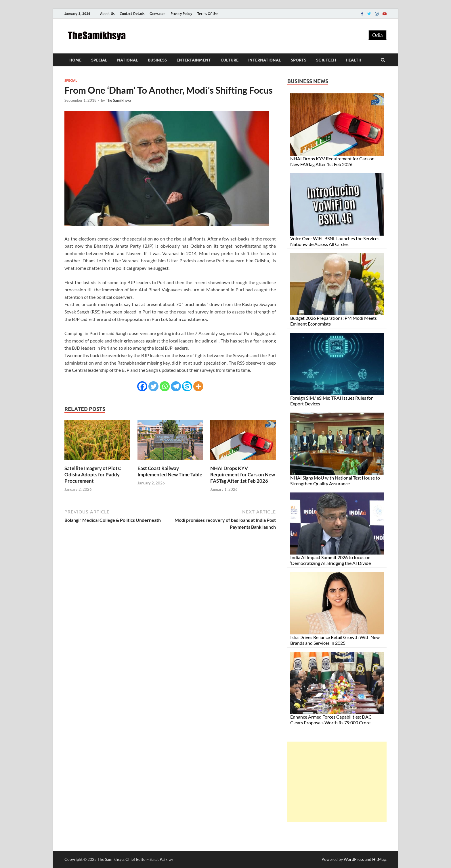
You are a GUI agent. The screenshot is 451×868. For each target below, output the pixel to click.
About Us (107, 14)
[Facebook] (142, 386)
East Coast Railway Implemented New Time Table (170, 471)
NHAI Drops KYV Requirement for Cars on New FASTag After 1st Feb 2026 (243, 475)
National (128, 60)
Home (75, 60)
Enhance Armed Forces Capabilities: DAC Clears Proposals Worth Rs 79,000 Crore (331, 720)
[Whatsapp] (165, 386)
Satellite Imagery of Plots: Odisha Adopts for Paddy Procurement (93, 475)
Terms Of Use (208, 14)
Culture (230, 60)
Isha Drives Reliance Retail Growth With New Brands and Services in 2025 (335, 640)
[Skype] (187, 386)
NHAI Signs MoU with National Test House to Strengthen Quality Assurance (335, 481)
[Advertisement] (337, 782)
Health (353, 60)
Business (157, 60)
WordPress (354, 859)
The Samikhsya (119, 100)
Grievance (157, 14)
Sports (299, 60)
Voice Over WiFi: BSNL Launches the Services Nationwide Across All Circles (335, 241)
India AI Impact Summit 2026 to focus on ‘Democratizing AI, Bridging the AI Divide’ (331, 560)
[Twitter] (153, 386)
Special (99, 60)
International (265, 60)
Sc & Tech (326, 60)
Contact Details (132, 14)
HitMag (379, 859)
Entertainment (194, 60)
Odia (378, 35)
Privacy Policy (181, 14)
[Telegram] (176, 386)
